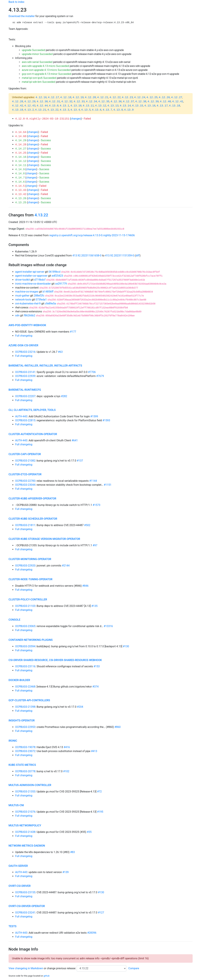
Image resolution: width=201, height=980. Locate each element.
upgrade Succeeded (34, 50)
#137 (80, 461)
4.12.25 (152, 98)
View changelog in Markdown (26, 968)
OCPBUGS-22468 (25, 687)
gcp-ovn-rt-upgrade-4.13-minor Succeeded (47, 74)
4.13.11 (88, 106)
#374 (96, 687)
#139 (66, 872)
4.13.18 (175, 106)
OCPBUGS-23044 (25, 485)
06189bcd (54, 272)
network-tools (23, 300)
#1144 (93, 481)
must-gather (22, 296)
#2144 (66, 566)
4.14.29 (21, 141)
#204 (80, 707)
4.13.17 (162, 106)
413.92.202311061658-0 (87, 256)
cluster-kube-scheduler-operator (33, 519)
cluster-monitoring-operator (30, 559)
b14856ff (48, 292)
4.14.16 (21, 157)
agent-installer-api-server (30, 272)
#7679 (100, 376)
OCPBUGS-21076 (25, 812)
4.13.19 (18, 110)
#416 (67, 747)
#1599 (94, 416)
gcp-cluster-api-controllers (29, 700)
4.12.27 (177, 98)
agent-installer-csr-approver (31, 276)
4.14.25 (21, 153)
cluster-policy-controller (28, 600)
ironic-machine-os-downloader (33, 284)
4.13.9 (129, 110)
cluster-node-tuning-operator (31, 579)
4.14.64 (21, 132)
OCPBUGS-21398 (25, 707)
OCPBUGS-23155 (25, 892)
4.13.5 (86, 110)
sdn (17, 315)
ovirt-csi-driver (20, 886)
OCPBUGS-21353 (25, 792)
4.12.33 (79, 102)
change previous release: (62, 968)
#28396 (92, 933)
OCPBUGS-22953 (25, 727)
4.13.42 (21, 194)
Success (46, 140)
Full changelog (24, 336)
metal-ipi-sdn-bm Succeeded (39, 82)
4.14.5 (20, 186)
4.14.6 (20, 182)
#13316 (108, 626)
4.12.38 (141, 102)
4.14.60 (21, 136)
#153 (97, 666)
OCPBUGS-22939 (25, 376)
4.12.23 (127, 98)
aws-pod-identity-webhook (27, 325)
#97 (95, 545)
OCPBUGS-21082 (25, 461)
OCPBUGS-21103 (25, 606)
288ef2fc (39, 296)
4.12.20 (90, 98)
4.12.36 (116, 102)
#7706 (92, 372)
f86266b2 (30, 315)
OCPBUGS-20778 (25, 771)
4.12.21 (103, 98)
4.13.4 (75, 110)
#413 (94, 751)
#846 (85, 586)
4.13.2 (29, 110)
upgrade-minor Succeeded (37, 54)
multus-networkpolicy (25, 825)
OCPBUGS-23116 (25, 666)
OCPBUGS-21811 (25, 525)
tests (13, 926)
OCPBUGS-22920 (25, 566)
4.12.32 (67, 102)
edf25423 (57, 276)
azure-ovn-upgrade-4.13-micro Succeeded (46, 70)
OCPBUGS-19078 (25, 747)
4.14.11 (21, 165)
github (47, 976)
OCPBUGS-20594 (25, 646)
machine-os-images (27, 292)
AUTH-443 (21, 416)
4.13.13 (113, 106)
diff (138, 256)
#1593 (106, 420)
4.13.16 (150, 106)
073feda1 (41, 300)
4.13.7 (107, 110)
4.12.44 (42, 106)
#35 (89, 832)
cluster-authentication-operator (33, 434)
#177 (73, 332)
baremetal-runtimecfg (25, 390)
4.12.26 (164, 98)
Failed (87, 119)
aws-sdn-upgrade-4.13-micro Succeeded (45, 66)
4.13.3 (64, 110)
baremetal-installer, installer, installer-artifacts (45, 366)
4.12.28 (18, 102)
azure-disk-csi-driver (23, 345)
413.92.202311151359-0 (120, 256)
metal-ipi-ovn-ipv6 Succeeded (39, 78)
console (14, 620)
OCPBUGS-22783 (25, 481)
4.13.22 (53, 110)
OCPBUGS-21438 (25, 832)
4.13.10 (76, 106)
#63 (60, 352)
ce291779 (61, 284)
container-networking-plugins (31, 640)
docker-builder (19, 680)
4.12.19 (78, 98)
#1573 (96, 505)
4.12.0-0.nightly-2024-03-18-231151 (42, 119)
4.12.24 (140, 98)
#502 (87, 525)
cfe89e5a (50, 304)
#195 (100, 812)
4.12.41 (178, 102)
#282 (64, 396)
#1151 (108, 485)
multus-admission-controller (30, 785)
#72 (99, 792)
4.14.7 (20, 178)
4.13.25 (21, 203)
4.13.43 (21, 190)
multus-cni (16, 805)
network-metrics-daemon (27, 846)
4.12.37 (129, 102)
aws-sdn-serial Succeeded (37, 62)
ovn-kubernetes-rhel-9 (28, 304)
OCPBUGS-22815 (25, 420)
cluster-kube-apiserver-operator (32, 499)
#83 (73, 852)
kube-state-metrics (22, 765)
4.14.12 (21, 161)
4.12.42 (18, 106)
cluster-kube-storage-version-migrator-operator (44, 539)
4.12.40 (165, 102)
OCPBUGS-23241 (25, 913)
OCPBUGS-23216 (25, 352)
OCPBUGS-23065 (25, 626)
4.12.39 (153, 102)
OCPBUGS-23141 (25, 372)
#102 (66, 771)
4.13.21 (41, 110)
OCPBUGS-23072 (25, 751)
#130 (126, 646)
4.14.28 (21, 145)
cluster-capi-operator (25, 454)
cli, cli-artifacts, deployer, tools (32, 410)
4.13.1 (64, 106)
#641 (75, 440)
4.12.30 (42, 102)
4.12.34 (92, 102)
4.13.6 (97, 110)
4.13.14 (125, 106)
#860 (118, 727)
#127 (101, 913)
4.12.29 (30, 102)
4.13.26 (21, 198)
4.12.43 (30, 106)
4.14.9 (20, 170)
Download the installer (22, 16)
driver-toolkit (23, 280)
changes (76, 119)
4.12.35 (104, 102)
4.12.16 (41, 98)
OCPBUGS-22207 (25, 396)
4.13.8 (118, 110)
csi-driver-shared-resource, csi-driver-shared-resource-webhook (55, 660)
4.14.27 (21, 149)
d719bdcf (40, 280)
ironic (13, 741)
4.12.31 (55, 102)
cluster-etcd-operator (25, 474)
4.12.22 (115, 98)
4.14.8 (20, 174)
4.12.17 (53, 98)
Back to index (16, 2)
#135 (95, 606)
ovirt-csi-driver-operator (27, 906)
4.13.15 (138, 106)
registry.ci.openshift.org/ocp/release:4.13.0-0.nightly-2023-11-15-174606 (92, 235)
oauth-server (18, 866)
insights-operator (22, 721)
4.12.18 (66, 98)
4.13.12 (101, 106)
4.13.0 (54, 106)
